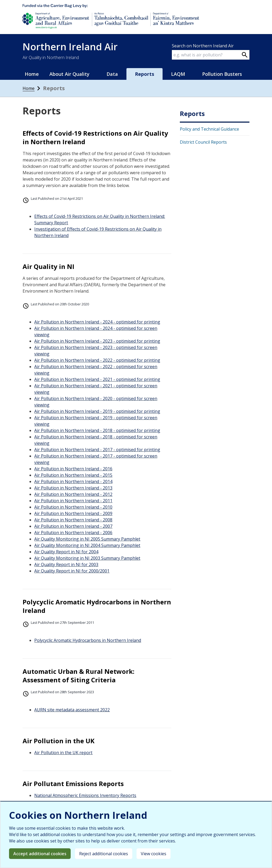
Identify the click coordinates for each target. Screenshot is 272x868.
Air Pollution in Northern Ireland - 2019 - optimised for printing (97, 411)
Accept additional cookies (40, 854)
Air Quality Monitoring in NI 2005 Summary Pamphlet (87, 539)
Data (112, 74)
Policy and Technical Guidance (209, 129)
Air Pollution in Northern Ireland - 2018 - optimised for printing (97, 430)
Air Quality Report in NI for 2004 (66, 552)
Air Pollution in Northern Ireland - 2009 (73, 513)
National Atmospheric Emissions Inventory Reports (85, 795)
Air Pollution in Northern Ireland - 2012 (73, 494)
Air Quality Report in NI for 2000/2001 (72, 571)
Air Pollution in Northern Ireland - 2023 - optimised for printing (97, 341)
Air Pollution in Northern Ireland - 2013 (73, 488)
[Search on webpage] (245, 55)
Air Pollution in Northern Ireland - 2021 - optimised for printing (97, 379)
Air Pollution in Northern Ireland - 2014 (73, 481)
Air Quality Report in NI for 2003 (66, 564)
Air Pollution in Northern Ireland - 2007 (73, 526)
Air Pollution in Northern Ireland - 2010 (73, 507)
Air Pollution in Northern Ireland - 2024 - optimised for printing (97, 322)
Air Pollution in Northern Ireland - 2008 (73, 520)
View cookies (154, 854)
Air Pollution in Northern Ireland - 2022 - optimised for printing (97, 360)
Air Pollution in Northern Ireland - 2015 (73, 475)
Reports (144, 74)
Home (32, 74)
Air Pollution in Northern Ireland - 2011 (73, 501)
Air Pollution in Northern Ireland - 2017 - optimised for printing (97, 450)
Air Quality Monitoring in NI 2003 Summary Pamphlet (87, 558)
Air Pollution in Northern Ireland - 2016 (73, 469)
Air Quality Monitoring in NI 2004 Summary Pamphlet (87, 545)
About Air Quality (69, 74)
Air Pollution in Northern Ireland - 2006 (73, 533)
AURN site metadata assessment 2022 (72, 710)
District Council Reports (203, 142)
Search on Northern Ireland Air (203, 46)
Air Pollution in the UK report (63, 753)
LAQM (178, 74)
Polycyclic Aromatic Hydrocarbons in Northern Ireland (88, 640)
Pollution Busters (222, 74)
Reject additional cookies (104, 854)
